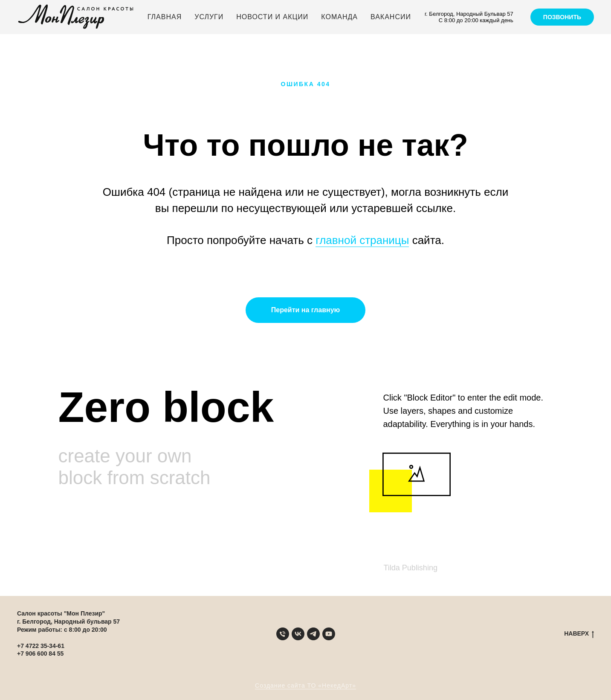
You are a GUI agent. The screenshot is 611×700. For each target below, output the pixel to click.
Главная (165, 17)
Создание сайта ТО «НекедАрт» (305, 685)
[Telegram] (313, 634)
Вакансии (391, 17)
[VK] (298, 634)
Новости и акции (272, 17)
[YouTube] (329, 634)
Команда (339, 17)
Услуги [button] (209, 17)
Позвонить (562, 17)
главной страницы (362, 240)
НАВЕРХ (579, 634)
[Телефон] (283, 634)
